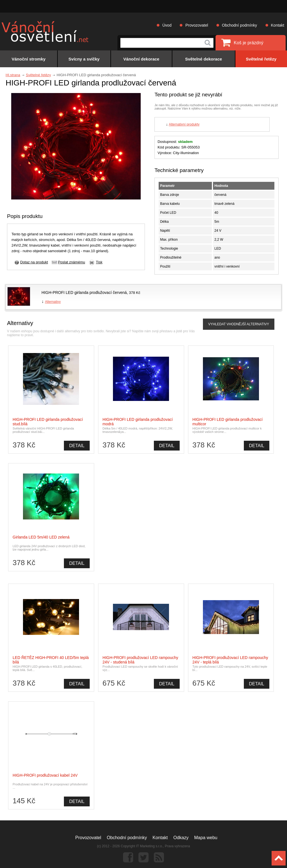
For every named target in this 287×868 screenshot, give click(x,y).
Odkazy (181, 838)
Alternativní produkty (184, 124)
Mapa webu (206, 838)
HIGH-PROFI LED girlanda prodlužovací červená (84, 293)
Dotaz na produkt (34, 262)
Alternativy (53, 302)
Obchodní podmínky (239, 25)
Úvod (167, 25)
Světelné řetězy (38, 75)
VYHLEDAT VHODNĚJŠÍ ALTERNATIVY (239, 324)
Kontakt (278, 25)
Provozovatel (197, 25)
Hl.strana (13, 75)
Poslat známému (72, 262)
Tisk (99, 262)
